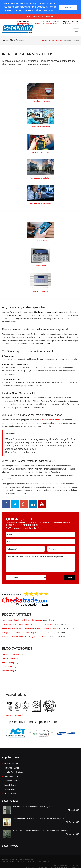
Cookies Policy (43, 867)
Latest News (7, 666)
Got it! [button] (68, 7)
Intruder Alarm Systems (14, 772)
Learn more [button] (48, 10)
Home (44, 40)
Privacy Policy (30, 867)
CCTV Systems (10, 793)
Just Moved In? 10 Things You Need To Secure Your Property (27, 624)
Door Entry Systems (12, 776)
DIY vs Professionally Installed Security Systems (22, 620)
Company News (9, 658)
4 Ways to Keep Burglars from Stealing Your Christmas (24, 632)
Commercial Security (11, 654)
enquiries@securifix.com (30, 23)
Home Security (8, 662)
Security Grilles (10, 785)
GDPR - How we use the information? (22, 528)
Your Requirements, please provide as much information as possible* (40, 562)
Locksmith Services (12, 780)
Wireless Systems (11, 763)
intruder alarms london (51, 419)
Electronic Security (54, 40)
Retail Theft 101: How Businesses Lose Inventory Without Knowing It (30, 628)
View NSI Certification (15, 715)
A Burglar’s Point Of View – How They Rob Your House (25, 636)
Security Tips (7, 670)
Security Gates (10, 789)
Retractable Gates (11, 767)
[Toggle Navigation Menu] (76, 30)
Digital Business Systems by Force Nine (66, 865)
